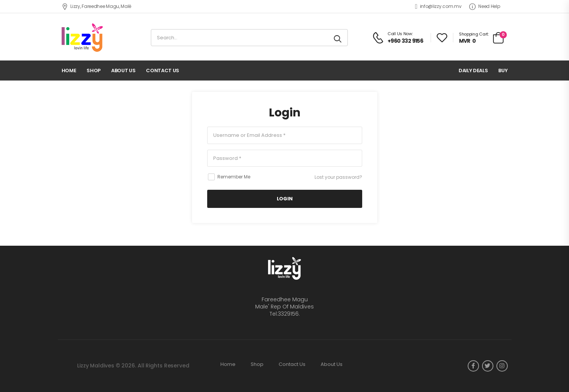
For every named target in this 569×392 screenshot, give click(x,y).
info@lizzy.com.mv (438, 6)
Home (69, 70)
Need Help (485, 6)
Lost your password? (338, 177)
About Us (123, 70)
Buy (503, 70)
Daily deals (473, 70)
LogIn (284, 199)
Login (285, 113)
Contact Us (163, 70)
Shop (94, 70)
